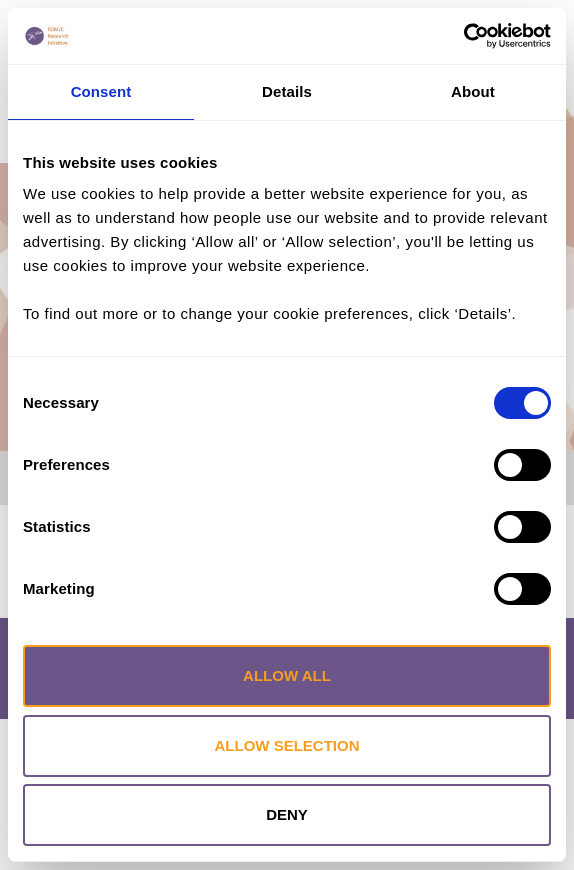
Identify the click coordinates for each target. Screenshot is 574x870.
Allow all (287, 675)
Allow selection (287, 745)
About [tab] (473, 91)
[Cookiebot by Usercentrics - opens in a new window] (463, 36)
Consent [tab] (101, 91)
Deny (287, 814)
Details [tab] (287, 91)
